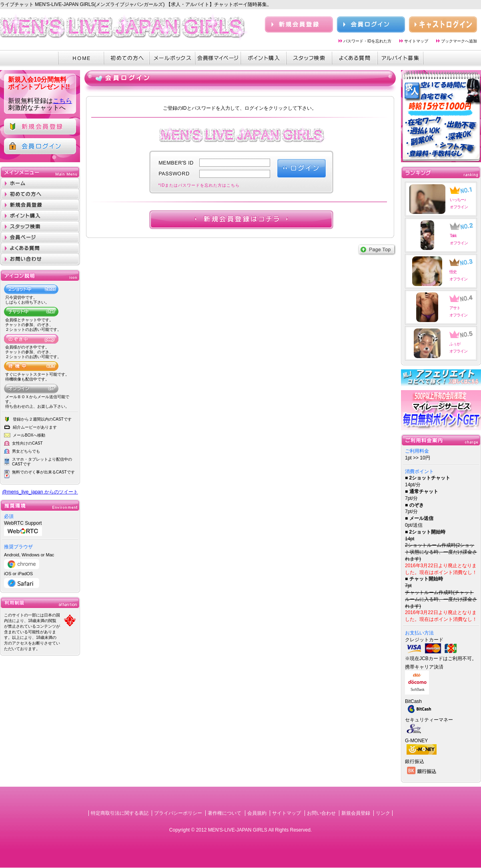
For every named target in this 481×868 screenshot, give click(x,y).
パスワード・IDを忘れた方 (367, 41)
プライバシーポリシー (178, 813)
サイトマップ (416, 41)
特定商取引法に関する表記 (120, 813)
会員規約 (257, 813)
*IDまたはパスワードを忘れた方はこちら (199, 185)
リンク (383, 813)
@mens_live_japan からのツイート (40, 492)
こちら (62, 101)
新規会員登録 (356, 813)
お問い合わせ (321, 813)
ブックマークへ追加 (459, 41)
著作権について (224, 813)
